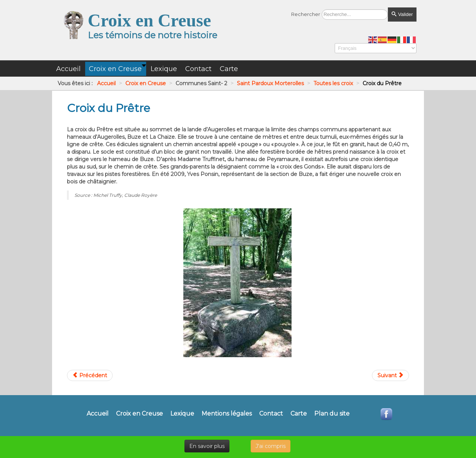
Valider (402, 14)
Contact (271, 414)
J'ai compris (271, 446)
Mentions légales (227, 414)
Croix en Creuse (139, 414)
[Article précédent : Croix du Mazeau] (90, 375)
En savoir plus (207, 446)
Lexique (182, 414)
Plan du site (332, 414)
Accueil (98, 414)
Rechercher (306, 14)
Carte (299, 414)
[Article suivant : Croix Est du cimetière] (390, 375)
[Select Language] (376, 48)
